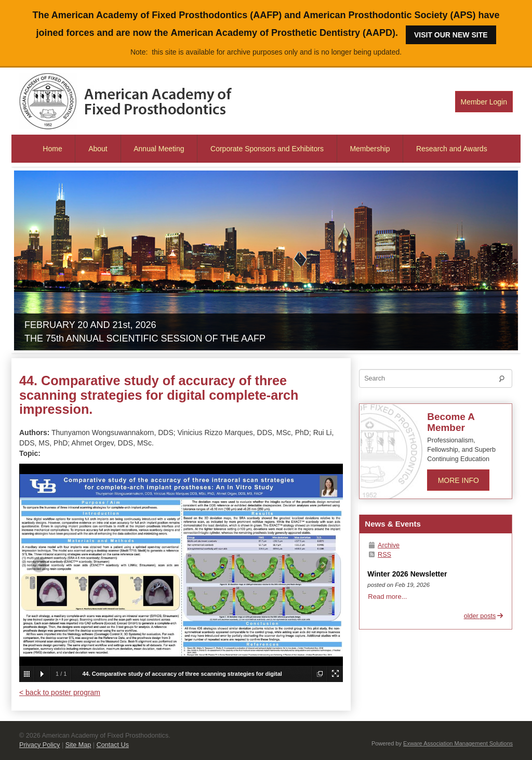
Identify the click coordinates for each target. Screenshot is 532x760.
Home (52, 149)
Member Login (484, 102)
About (98, 149)
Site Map (78, 745)
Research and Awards (452, 149)
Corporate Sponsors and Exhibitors (267, 149)
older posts (484, 616)
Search (504, 381)
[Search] (436, 378)
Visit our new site (451, 35)
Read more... (387, 597)
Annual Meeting (159, 149)
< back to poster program (60, 692)
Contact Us (113, 745)
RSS (379, 555)
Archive (383, 545)
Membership (370, 149)
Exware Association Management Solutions (458, 743)
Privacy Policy (39, 745)
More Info (458, 480)
